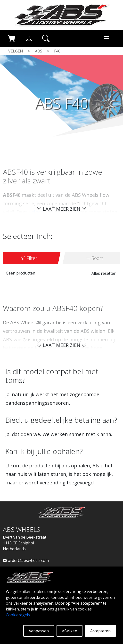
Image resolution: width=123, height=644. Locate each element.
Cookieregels (18, 615)
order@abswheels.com (26, 560)
